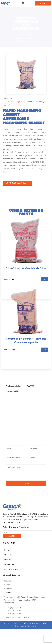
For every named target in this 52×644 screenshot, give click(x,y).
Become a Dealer (11, 569)
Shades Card (9, 564)
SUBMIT (12, 536)
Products (8, 560)
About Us (8, 555)
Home (7, 550)
